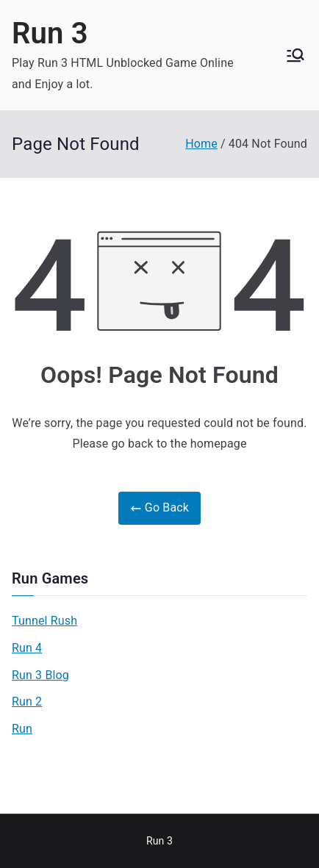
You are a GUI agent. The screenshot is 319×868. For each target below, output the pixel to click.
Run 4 (27, 648)
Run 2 (27, 702)
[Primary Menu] (295, 55)
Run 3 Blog (40, 675)
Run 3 (50, 33)
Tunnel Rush (44, 621)
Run (22, 729)
